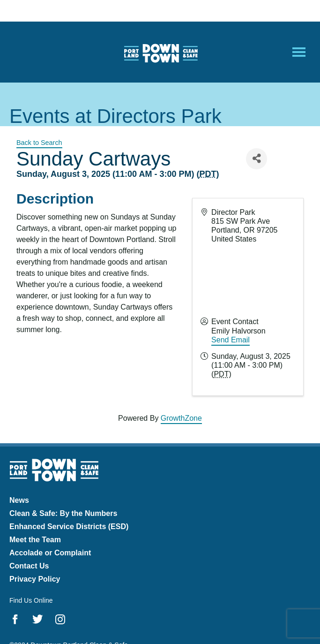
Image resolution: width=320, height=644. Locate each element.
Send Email (231, 340)
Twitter (38, 619)
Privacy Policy (35, 579)
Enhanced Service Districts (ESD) (69, 527)
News (19, 500)
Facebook (15, 619)
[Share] (257, 159)
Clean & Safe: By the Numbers (63, 513)
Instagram (60, 619)
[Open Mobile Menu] (299, 52)
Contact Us (29, 566)
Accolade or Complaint (50, 553)
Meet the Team (35, 540)
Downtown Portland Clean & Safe (160, 52)
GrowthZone (181, 418)
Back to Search (39, 143)
